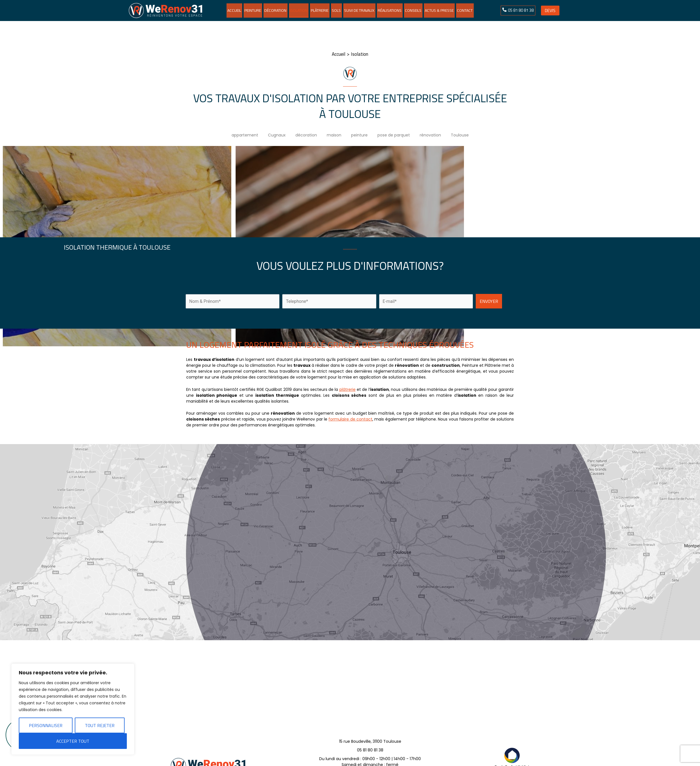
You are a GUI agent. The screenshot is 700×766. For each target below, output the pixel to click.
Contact (465, 10)
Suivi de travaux (359, 10)
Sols (336, 10)
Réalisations (390, 10)
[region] (73, 709)
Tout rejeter (100, 725)
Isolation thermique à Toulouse (117, 247)
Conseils (413, 10)
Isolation (299, 10)
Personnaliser (46, 725)
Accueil (234, 10)
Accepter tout (73, 741)
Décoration (275, 10)
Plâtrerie (320, 10)
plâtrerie (347, 389)
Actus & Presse (439, 10)
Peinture (253, 10)
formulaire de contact (350, 419)
